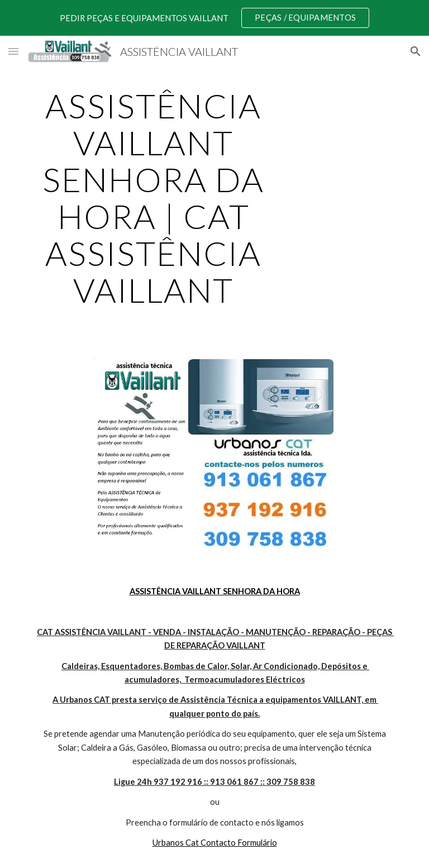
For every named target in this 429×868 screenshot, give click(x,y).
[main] (153, 198)
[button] (13, 51)
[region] (214, 18)
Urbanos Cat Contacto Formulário (215, 843)
